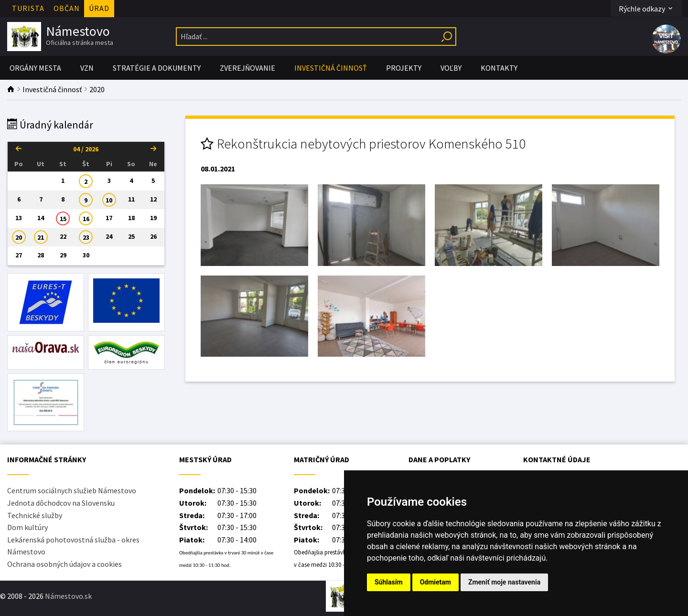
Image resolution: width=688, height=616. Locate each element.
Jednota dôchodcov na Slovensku (61, 503)
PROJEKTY (404, 68)
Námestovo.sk (68, 596)
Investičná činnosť (331, 68)
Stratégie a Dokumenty (157, 68)
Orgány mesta (35, 68)
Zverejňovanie (247, 68)
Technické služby (35, 515)
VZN (87, 68)
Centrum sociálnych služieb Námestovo (72, 490)
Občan (67, 8)
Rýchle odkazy (646, 9)
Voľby (451, 68)
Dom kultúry (27, 527)
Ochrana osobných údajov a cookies (64, 564)
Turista (28, 8)
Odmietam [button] (435, 582)
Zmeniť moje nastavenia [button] (504, 582)
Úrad (99, 8)
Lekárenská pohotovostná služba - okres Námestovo (73, 546)
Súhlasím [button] (389, 582)
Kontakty (499, 68)
